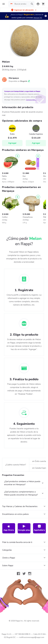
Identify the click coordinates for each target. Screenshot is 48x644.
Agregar (12, 143)
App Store (9, 528)
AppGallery (39, 528)
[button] (24, 10)
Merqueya (14, 78)
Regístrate (29, 15)
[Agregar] (17, 156)
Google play (24, 528)
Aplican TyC (38, 18)
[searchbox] (21, 4)
